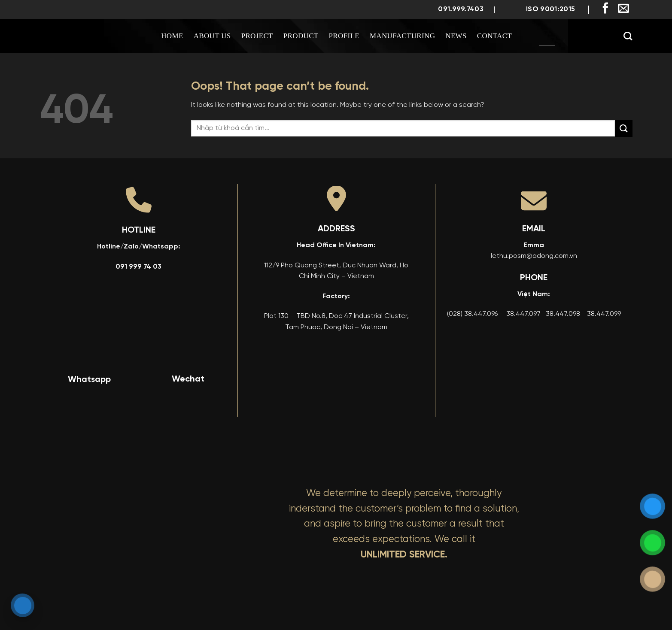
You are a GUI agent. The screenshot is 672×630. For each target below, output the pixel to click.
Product (301, 36)
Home (172, 36)
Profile (344, 36)
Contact (494, 36)
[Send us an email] (623, 9)
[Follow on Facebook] (605, 9)
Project (257, 36)
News (456, 36)
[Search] (628, 36)
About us (212, 36)
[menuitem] (547, 36)
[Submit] (623, 128)
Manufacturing (402, 36)
